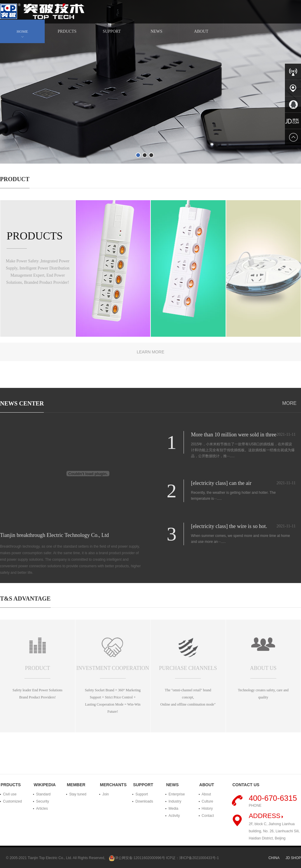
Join (105, 794)
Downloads (144, 801)
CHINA (274, 858)
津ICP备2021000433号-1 (199, 858)
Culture (208, 801)
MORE (289, 403)
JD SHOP (293, 858)
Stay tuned (78, 794)
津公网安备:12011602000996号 (140, 858)
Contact (208, 816)
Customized (12, 801)
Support (142, 794)
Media (173, 809)
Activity (174, 816)
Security (42, 801)
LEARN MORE (151, 352)
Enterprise (177, 794)
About (206, 794)
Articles (42, 809)
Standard (43, 794)
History (207, 809)
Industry (175, 801)
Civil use (10, 794)
